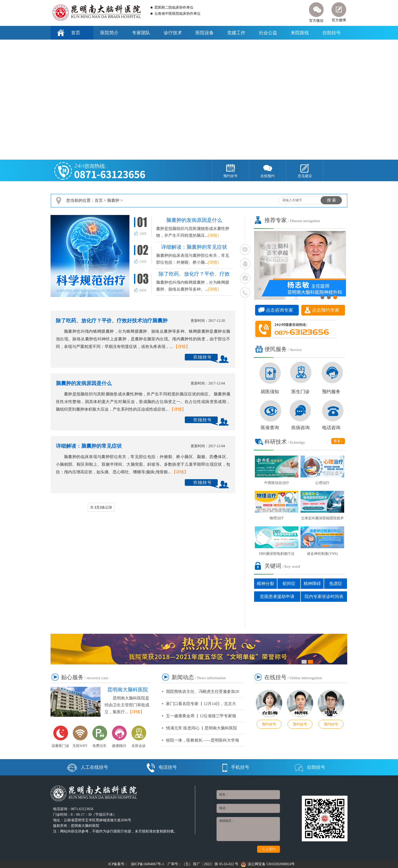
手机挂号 (236, 767)
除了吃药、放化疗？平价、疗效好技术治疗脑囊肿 (112, 321)
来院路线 (300, 33)
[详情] (213, 235)
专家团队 (141, 33)
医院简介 (109, 33)
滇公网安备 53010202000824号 (268, 864)
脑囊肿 (113, 200)
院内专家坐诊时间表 (324, 597)
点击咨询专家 (279, 310)
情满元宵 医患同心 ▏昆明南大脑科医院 (202, 728)
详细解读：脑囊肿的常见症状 (89, 446)
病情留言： (248, 829)
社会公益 (268, 33)
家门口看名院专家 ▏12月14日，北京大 (201, 704)
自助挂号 (331, 33)
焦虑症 (336, 584)
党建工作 (236, 33)
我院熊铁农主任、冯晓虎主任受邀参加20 (203, 691)
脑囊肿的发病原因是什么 (84, 383)
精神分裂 (266, 584)
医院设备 (205, 33)
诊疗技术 (173, 33)
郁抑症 (289, 584)
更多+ (338, 441)
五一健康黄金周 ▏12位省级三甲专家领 (201, 716)
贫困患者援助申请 (277, 597)
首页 (76, 33)
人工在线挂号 (88, 767)
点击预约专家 (326, 310)
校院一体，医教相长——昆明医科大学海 (203, 740)
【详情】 (182, 347)
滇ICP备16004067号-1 (147, 864)
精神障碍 (312, 584)
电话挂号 (162, 767)
